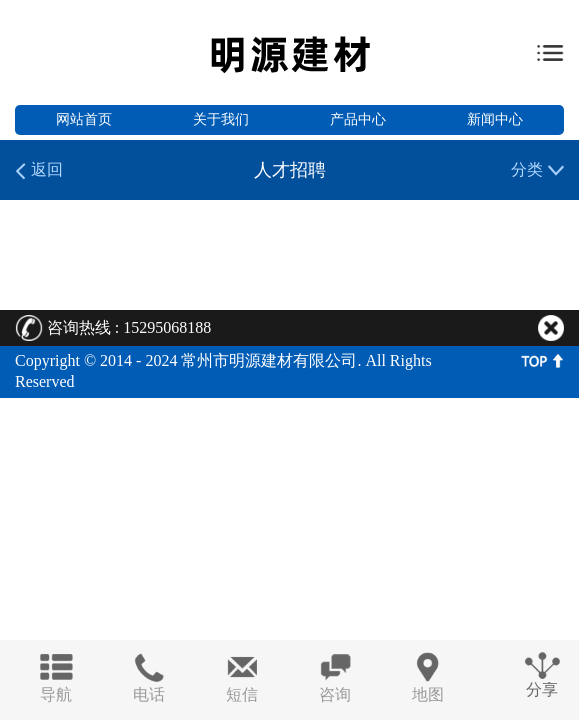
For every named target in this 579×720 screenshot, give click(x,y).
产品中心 (358, 119)
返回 (39, 170)
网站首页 (84, 119)
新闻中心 (495, 119)
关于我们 (221, 119)
